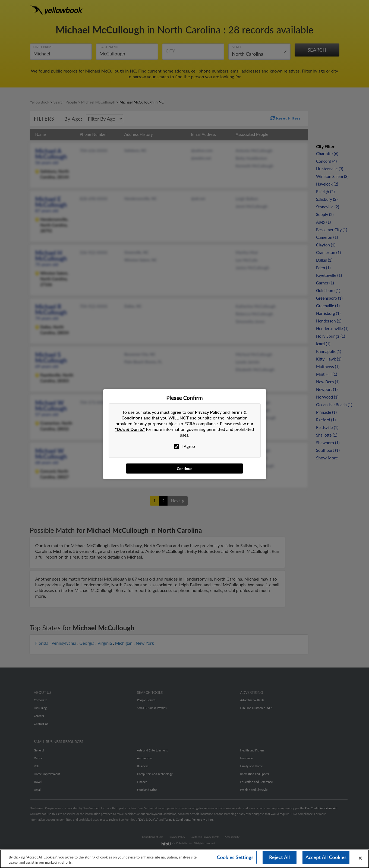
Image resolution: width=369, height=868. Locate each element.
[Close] (360, 857)
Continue (184, 469)
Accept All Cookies (326, 858)
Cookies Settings (235, 858)
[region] (184, 858)
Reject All (279, 858)
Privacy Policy (208, 412)
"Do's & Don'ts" (130, 429)
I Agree (184, 446)
